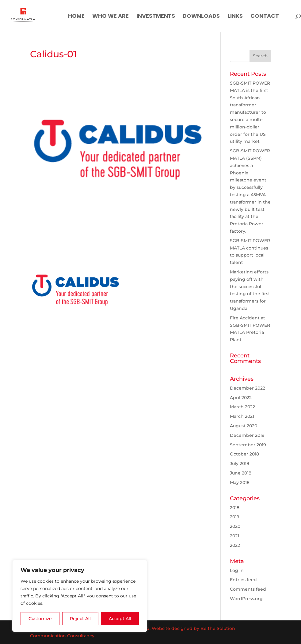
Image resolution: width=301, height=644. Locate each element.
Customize (40, 619)
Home (76, 17)
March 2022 (242, 407)
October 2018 (244, 454)
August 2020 (244, 426)
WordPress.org (246, 599)
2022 (235, 545)
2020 (235, 526)
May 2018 (240, 482)
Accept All (120, 619)
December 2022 (248, 388)
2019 (235, 517)
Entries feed (243, 580)
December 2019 (247, 435)
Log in (237, 570)
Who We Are (110, 17)
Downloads (201, 17)
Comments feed (248, 589)
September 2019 (248, 445)
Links (235, 17)
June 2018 (241, 473)
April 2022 (241, 398)
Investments (156, 17)
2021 (234, 536)
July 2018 (240, 463)
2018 (235, 508)
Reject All (80, 619)
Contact (265, 17)
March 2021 (242, 416)
